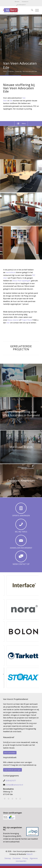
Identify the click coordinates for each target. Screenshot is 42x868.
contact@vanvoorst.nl (14, 785)
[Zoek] (31, 10)
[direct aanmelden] (10, 753)
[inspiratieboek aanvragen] (12, 770)
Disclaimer (17, 858)
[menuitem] (17, 2)
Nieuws (17, 2)
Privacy (25, 858)
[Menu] (36, 10)
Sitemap (8, 858)
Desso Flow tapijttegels (21, 281)
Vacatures (25, 2)
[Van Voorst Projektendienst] (17, 10)
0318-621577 (22, 5)
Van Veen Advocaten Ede (20, 65)
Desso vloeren (13, 320)
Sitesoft (30, 854)
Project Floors (27, 320)
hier (8, 323)
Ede (11, 101)
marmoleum (11, 272)
